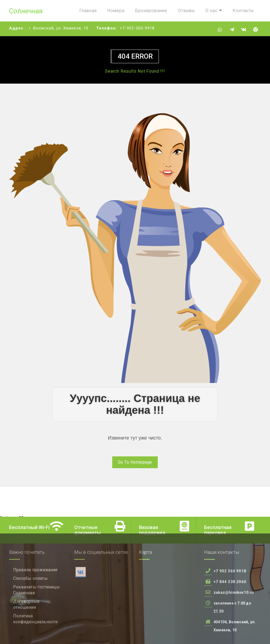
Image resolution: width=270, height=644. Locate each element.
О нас (214, 11)
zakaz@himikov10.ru (234, 621)
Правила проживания (35, 599)
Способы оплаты (30, 607)
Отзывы (186, 11)
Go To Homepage (135, 462)
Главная (88, 11)
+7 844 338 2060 (230, 611)
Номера (116, 11)
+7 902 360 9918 (230, 600)
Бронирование (151, 11)
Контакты (243, 11)
